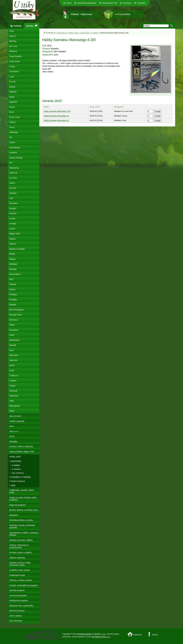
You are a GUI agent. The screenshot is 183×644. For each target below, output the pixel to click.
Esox (12, 112)
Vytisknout (138, 635)
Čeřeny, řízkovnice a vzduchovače (19, 546)
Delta (12, 97)
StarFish (13, 360)
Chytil (12, 66)
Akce (12, 426)
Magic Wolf (15, 234)
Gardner (13, 153)
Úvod (69, 3)
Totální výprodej (17, 421)
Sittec (12, 325)
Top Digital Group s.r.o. (101, 637)
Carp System (16, 56)
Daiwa (12, 87)
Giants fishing (16, 158)
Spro (12, 350)
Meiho (12, 254)
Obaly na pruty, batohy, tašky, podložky (23, 499)
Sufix (12, 370)
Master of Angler (17, 249)
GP (11, 163)
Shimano (14, 320)
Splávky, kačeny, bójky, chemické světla (20, 564)
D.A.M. (13, 82)
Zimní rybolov (16, 616)
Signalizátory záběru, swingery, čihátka (24, 534)
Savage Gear (16, 315)
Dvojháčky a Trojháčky (21, 477)
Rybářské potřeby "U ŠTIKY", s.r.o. (92, 634)
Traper (12, 386)
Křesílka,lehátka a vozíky (21, 520)
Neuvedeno (15, 274)
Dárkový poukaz (17, 611)
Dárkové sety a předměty (21, 606)
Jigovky (13, 193)
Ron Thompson (17, 310)
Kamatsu (14, 203)
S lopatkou (17, 469)
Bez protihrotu (18, 473)
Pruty (12, 436)
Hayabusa (14, 168)
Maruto (13, 244)
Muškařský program (19, 600)
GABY (12, 142)
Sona (12, 335)
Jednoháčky (85, 33)
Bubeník (13, 51)
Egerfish (13, 102)
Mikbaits (13, 264)
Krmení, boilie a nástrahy (21, 446)
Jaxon (12, 183)
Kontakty (141, 3)
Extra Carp (14, 117)
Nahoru (155, 635)
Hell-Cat (13, 173)
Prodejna (127, 3)
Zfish (12, 411)
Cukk (12, 77)
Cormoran (14, 71)
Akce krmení (15, 416)
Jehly (13, 485)
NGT (12, 279)
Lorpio (12, 229)
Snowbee (14, 330)
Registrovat (86, 14)
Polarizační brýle (17, 575)
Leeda (12, 218)
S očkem (95, 33)
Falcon (13, 122)
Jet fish (13, 188)
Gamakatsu (15, 148)
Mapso (13, 239)
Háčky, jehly (73, 33)
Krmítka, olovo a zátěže (21, 552)
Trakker (13, 381)
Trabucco (14, 375)
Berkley (13, 41)
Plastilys (13, 294)
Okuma (13, 284)
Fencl (12, 127)
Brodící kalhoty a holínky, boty (24, 510)
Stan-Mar (14, 355)
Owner (12, 289)
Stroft (12, 365)
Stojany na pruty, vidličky (21, 540)
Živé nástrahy (16, 621)
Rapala (13, 305)
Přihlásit (75, 14)
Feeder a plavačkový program (23, 585)
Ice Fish (13, 178)
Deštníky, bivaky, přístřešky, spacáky (22, 526)
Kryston (13, 213)
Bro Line (13, 46)
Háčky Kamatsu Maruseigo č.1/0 (57, 111)
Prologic (13, 300)
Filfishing (14, 132)
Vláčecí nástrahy (17, 558)
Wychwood (15, 406)
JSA (11, 198)
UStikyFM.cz (62, 33)
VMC (12, 401)
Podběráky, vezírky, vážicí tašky (22, 491)
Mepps (13, 259)
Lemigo (13, 223)
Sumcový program (18, 595)
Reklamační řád (110, 3)
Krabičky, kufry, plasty (20, 570)
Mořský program (17, 590)
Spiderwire (14, 340)
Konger (13, 208)
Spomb (13, 345)
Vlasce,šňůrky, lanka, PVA (22, 452)
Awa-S (12, 36)
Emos (12, 107)
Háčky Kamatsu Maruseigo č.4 (56, 116)
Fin (11, 137)
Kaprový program (18, 505)
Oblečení (14, 515)
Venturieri (14, 396)
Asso (12, 31)
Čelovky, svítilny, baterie (21, 580)
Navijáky (13, 441)
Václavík (13, 391)
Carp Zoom (15, 61)
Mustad (13, 269)
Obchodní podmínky (87, 3)
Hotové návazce (18, 481)
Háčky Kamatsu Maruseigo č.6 (56, 120)
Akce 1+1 (14, 431)
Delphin (13, 92)
